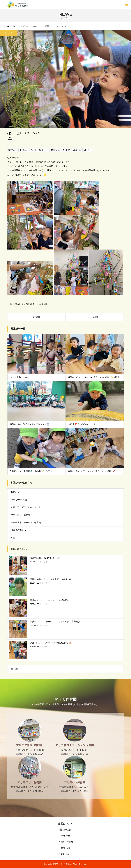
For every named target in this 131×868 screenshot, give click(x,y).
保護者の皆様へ (18, 530)
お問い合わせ (65, 854)
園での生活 (65, 830)
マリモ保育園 (66, 699)
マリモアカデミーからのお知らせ (27, 507)
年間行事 (65, 836)
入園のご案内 (65, 842)
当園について (65, 824)
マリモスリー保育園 (20, 515)
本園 (13, 538)
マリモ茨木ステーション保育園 (34, 304)
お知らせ (17, 304)
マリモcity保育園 (19, 500)
